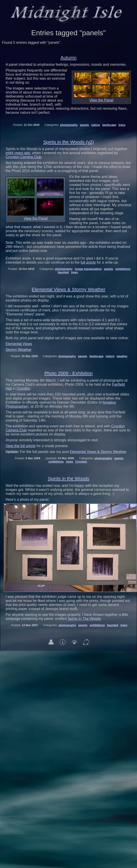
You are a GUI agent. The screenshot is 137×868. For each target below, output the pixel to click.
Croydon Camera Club (23, 157)
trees (122, 125)
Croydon (23, 388)
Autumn (69, 58)
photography (69, 125)
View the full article (21, 446)
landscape (109, 125)
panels (84, 125)
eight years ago (18, 153)
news (70, 462)
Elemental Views (19, 344)
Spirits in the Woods (68, 478)
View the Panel (101, 100)
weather (122, 356)
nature (96, 125)
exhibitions (123, 269)
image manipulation (88, 269)
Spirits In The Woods (84, 619)
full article (88, 262)
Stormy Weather (18, 350)
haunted (63, 272)
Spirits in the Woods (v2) (68, 142)
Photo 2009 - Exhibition (68, 373)
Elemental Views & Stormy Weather (68, 289)
